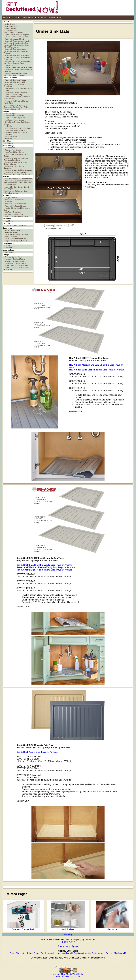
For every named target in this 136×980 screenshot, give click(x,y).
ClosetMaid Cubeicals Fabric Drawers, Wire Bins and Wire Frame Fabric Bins (18, 182)
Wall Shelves (9, 99)
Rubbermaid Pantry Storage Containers (14, 167)
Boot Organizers (10, 28)
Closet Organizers (11, 31)
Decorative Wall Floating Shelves (16, 101)
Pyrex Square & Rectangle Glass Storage (16, 155)
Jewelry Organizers (11, 232)
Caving (109, 953)
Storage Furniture (11, 198)
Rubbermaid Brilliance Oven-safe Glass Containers (16, 163)
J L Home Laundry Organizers (15, 226)
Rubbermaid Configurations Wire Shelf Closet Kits (18, 70)
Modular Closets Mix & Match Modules (18, 67)
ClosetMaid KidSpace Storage (15, 206)
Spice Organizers (11, 136)
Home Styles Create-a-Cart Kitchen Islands (17, 123)
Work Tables (9, 103)
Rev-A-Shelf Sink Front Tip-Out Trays (18, 128)
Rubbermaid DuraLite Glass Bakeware (18, 170)
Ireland (101, 953)
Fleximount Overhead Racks (15, 259)
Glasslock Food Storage (13, 150)
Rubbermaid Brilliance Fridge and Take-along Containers (16, 159)
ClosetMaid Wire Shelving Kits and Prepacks (16, 52)
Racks (7, 90)
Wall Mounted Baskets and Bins (16, 191)
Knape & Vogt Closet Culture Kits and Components (17, 58)
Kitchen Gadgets (10, 114)
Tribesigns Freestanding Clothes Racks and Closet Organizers (16, 74)
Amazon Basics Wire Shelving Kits (17, 35)
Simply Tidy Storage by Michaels (16, 241)
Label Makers (9, 252)
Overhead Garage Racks (13, 257)
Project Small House (43, 953)
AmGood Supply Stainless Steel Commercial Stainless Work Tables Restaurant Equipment (16, 107)
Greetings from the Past (85, 953)
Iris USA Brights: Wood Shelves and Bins (17, 209)
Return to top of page (68, 946)
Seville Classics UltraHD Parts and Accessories (16, 269)
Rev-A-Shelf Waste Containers (15, 130)
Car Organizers (10, 246)
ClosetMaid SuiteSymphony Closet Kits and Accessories (16, 46)
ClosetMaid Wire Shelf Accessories (17, 55)
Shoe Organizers (10, 26)
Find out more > (68, 942)
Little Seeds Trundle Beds (14, 214)
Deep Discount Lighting (21, 953)
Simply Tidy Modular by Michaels (16, 216)
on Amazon (79, 107)
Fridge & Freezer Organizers (15, 118)
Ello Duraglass (10, 148)
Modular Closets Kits (12, 65)
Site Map (68, 935)
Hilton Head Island (63, 953)
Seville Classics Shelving (13, 95)
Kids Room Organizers (13, 212)
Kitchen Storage (10, 185)
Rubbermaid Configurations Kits (16, 93)
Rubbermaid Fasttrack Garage (15, 263)
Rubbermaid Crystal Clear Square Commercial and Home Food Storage (17, 173)
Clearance (8, 248)
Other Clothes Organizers (14, 33)
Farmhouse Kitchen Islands (14, 120)
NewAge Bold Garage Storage (15, 261)
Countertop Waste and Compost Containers (16, 133)
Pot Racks (8, 126)
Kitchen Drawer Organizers (14, 116)
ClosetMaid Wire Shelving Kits (15, 82)
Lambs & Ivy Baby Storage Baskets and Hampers (17, 188)
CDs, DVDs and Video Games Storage (18, 179)
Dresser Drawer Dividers (13, 230)
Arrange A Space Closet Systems (16, 37)
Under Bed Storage (11, 193)
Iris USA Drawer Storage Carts (15, 239)
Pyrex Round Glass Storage (14, 152)
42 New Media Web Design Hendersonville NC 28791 (68, 974)
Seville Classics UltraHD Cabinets (16, 265)
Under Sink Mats (10, 139)
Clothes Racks (10, 24)
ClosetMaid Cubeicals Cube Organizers (14, 85)
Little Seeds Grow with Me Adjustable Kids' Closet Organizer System (17, 62)
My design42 (120, 953)
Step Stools (9, 143)
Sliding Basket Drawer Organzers (16, 235)
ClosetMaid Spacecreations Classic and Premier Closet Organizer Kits (17, 42)
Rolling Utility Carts (11, 237)
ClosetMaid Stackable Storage (15, 49)
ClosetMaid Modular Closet (14, 39)
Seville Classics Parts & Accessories (17, 97)
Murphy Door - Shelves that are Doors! (18, 88)
